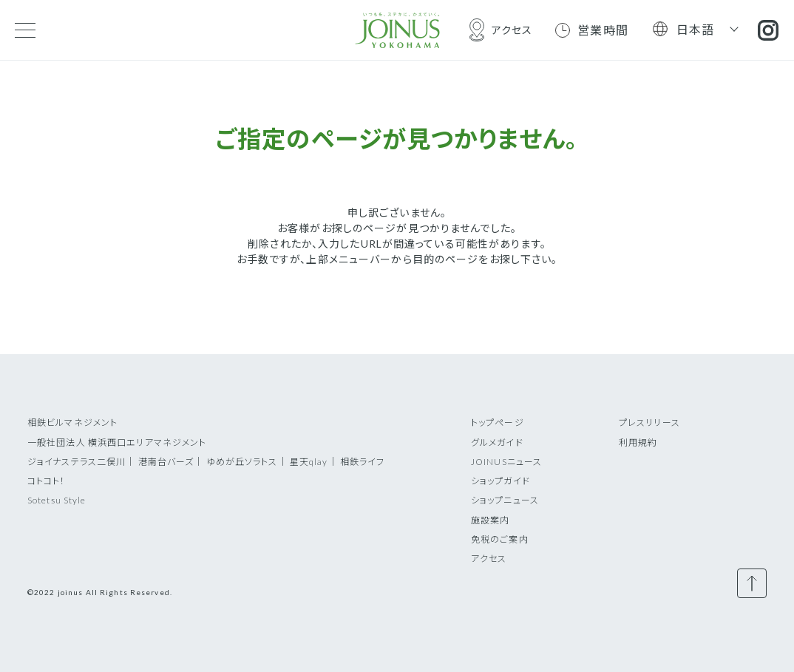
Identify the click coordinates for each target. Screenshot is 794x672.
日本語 (696, 29)
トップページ (498, 422)
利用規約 (638, 442)
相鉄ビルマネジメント (72, 422)
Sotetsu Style (57, 500)
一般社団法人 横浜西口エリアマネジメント (117, 442)
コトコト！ (47, 481)
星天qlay (309, 462)
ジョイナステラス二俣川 (77, 462)
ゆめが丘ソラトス (242, 462)
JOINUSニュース (506, 462)
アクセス (489, 559)
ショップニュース (505, 500)
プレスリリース (649, 422)
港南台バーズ (166, 462)
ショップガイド (501, 481)
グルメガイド (497, 442)
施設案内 (490, 520)
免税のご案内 (500, 539)
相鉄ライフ (363, 462)
